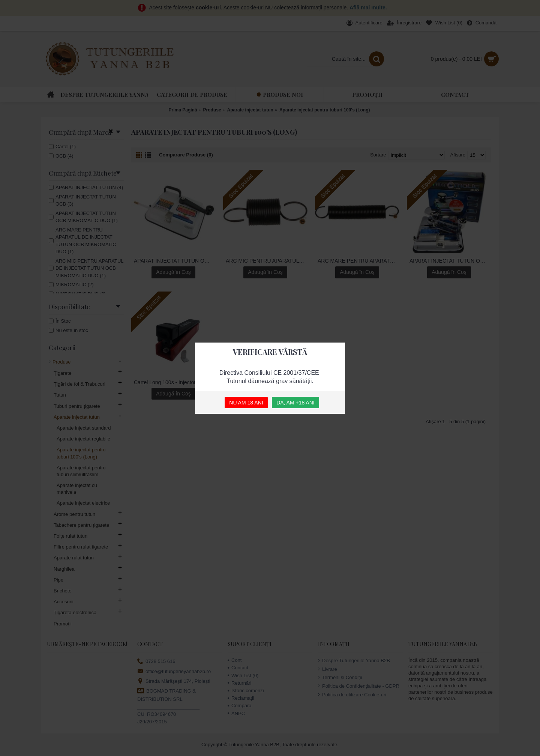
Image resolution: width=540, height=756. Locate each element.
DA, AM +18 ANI (295, 403)
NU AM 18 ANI (246, 403)
